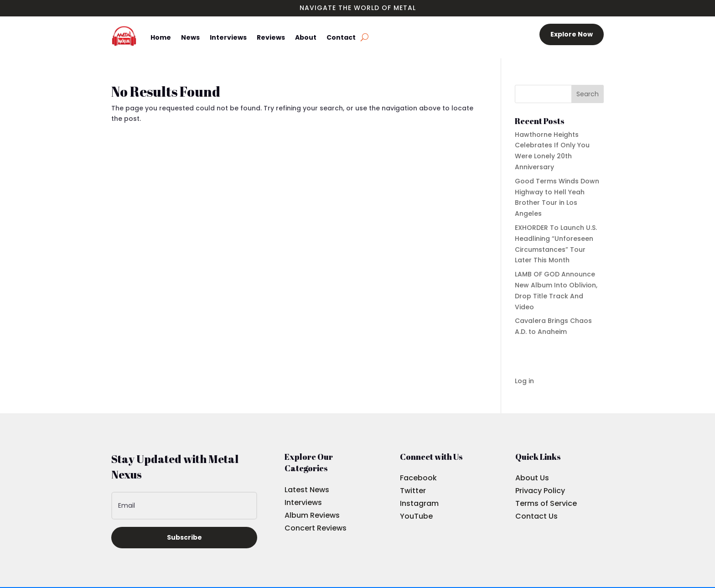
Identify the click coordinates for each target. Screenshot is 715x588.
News (190, 37)
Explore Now (572, 34)
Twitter (413, 491)
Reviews (271, 37)
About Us (532, 478)
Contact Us (536, 516)
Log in (524, 381)
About (306, 37)
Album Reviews (312, 515)
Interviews (228, 37)
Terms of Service (546, 503)
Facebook (418, 478)
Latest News (307, 490)
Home (161, 37)
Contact (341, 37)
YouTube (416, 516)
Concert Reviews (316, 528)
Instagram (419, 503)
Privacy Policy (540, 491)
